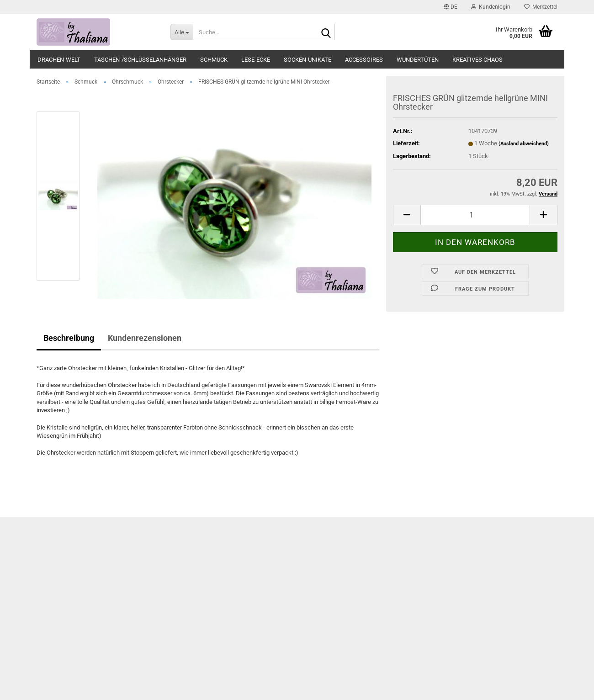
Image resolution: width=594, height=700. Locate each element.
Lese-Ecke (256, 60)
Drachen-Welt (59, 60)
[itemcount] (475, 215)
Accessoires (364, 60)
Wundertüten (418, 60)
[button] (451, 7)
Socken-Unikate (308, 60)
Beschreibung (69, 338)
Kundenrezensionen (145, 338)
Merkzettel (541, 7)
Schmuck (214, 60)
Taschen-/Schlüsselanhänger (140, 60)
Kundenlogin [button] (491, 7)
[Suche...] (182, 32)
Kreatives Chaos (477, 60)
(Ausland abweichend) (524, 144)
